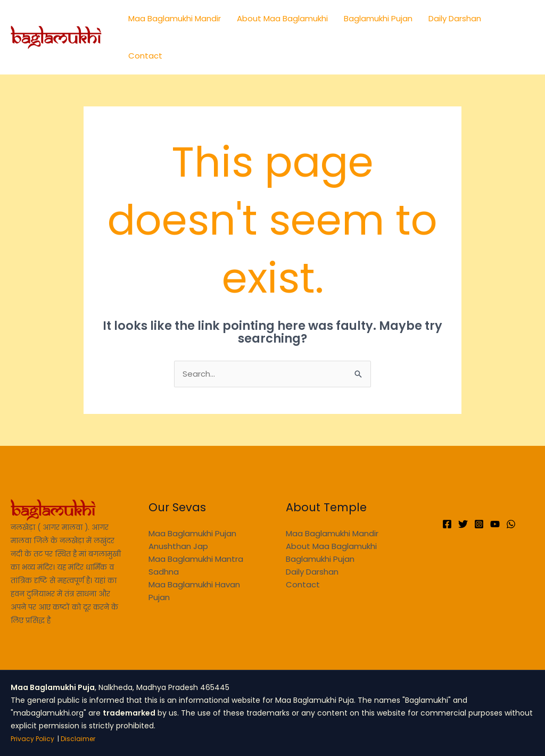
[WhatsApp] (511, 524)
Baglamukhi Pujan (378, 18)
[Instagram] (479, 524)
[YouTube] (495, 524)
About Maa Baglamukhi (282, 18)
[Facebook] (447, 524)
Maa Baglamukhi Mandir (175, 18)
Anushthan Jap (178, 546)
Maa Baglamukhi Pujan (192, 533)
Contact (145, 56)
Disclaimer (78, 739)
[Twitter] (463, 524)
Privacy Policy (32, 739)
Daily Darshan (455, 18)
